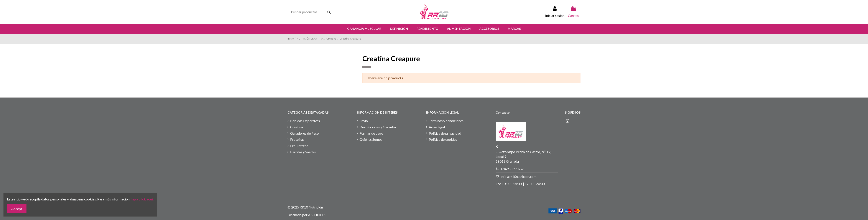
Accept (17, 209)
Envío (364, 121)
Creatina (297, 127)
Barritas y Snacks (303, 152)
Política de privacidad (445, 133)
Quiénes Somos (371, 139)
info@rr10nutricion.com (519, 176)
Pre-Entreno (299, 146)
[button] (364, 29)
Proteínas (297, 139)
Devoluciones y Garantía (378, 127)
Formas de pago (371, 133)
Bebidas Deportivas (305, 121)
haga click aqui (142, 199)
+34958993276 (512, 169)
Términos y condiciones (446, 121)
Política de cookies (443, 139)
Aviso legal (437, 127)
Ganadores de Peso (304, 133)
